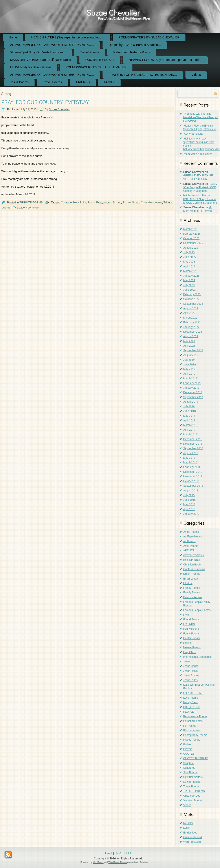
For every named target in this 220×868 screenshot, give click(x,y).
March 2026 (190, 229)
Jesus (91, 203)
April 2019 (189, 374)
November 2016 (193, 444)
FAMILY (109, 82)
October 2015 (191, 481)
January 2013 (191, 514)
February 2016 (192, 467)
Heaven (188, 643)
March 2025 (190, 271)
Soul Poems (190, 773)
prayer (107, 203)
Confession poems (194, 569)
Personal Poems (193, 721)
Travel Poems (90, 53)
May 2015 (189, 505)
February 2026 (192, 234)
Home (13, 38)
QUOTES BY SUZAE (100, 60)
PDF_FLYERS (192, 707)
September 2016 (193, 449)
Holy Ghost (190, 652)
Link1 (109, 854)
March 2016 (190, 463)
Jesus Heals (190, 671)
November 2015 (193, 477)
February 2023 (192, 295)
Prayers (188, 749)
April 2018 (189, 421)
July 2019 (189, 360)
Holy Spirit (80, 203)
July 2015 (189, 495)
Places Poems (192, 740)
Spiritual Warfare (193, 777)
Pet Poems (190, 726)
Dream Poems (192, 574)
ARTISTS (189, 551)
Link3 (128, 854)
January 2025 (191, 276)
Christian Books (192, 565)
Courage (66, 203)
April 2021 (189, 346)
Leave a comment (28, 208)
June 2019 (190, 365)
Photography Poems (195, 735)
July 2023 (189, 285)
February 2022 (192, 323)
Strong (117, 203)
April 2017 (189, 430)
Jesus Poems (19, 82)
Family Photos (192, 588)
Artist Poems (191, 546)
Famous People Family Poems (197, 604)
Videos (196, 75)
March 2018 (190, 425)
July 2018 (189, 407)
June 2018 (190, 411)
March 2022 (190, 318)
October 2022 (191, 299)
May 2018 (189, 416)
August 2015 (191, 491)
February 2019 (192, 383)
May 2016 (189, 458)
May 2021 (189, 341)
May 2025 (189, 262)
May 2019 (189, 369)
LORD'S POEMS (193, 693)
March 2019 (190, 379)
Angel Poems (191, 532)
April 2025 (189, 267)
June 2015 (190, 500)
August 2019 (191, 355)
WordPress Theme (118, 862)
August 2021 (191, 337)
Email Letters (191, 579)
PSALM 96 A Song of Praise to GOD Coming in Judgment (200, 188)
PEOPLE (189, 712)
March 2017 (190, 435)
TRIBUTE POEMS (31, 203)
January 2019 (191, 388)
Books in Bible (192, 560)
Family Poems (192, 593)
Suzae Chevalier (113, 12)
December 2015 (193, 472)
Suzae (127, 203)
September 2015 (193, 486)
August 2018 (191, 402)
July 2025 (189, 253)
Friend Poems (191, 620)
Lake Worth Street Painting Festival (199, 687)
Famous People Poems (197, 610)
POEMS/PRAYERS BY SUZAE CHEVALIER (149, 38)
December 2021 (193, 332)
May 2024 (189, 281)
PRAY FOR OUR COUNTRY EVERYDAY (45, 102)
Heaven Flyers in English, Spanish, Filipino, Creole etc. (200, 128)
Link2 (118, 854)
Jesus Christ (191, 666)
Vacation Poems (193, 801)
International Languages (197, 657)
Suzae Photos (191, 782)
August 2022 (191, 309)
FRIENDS (83, 82)
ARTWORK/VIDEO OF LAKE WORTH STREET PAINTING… (52, 45)
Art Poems (189, 542)
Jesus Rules (190, 680)
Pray (99, 203)
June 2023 (190, 290)
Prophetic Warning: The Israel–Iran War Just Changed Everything (201, 118)
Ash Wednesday (193, 134)
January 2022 (191, 327)
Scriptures (189, 768)
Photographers (192, 731)
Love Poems (191, 698)
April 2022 (189, 313)
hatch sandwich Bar (195, 196)
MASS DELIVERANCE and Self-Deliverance (41, 60)
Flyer (186, 615)
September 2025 (193, 243)
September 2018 (193, 397)
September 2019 (193, 351)
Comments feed (192, 837)
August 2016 (191, 453)
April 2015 (189, 509)
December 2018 (193, 393)
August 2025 (191, 248)
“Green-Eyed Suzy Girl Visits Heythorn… (38, 53)
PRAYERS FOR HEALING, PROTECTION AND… (143, 75)
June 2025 (190, 257)
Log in (187, 828)
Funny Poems (191, 629)
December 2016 (193, 439)
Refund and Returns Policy (132, 53)
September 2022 (193, 304)
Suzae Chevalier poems (147, 203)
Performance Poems (195, 717)
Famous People (192, 598)
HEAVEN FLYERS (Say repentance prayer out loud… (68, 38)
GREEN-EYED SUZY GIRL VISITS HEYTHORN (199, 178)
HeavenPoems (192, 648)
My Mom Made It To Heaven (198, 209)
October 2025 (191, 239)
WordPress (98, 862)
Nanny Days (190, 703)
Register (188, 823)
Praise (187, 745)
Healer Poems (192, 638)
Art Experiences (192, 537)
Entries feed (190, 833)
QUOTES (189, 754)
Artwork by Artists (193, 555)
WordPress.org (192, 842)
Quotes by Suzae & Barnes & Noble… (135, 45)
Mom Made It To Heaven (198, 154)
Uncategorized (192, 796)
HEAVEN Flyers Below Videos (31, 67)
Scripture (189, 763)
